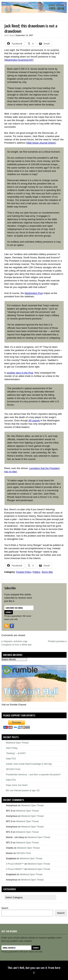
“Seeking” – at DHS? (16, 753)
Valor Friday (12, 748)
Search (5, 908)
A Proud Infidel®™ (15, 864)
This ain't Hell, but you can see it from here (34, 968)
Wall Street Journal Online (41, 143)
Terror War (47, 572)
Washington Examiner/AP (19, 60)
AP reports (34, 420)
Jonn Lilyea (9, 35)
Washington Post (34, 293)
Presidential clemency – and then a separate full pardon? (33, 775)
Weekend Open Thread (17, 743)
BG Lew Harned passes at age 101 (23, 790)
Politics (36, 572)
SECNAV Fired (13, 769)
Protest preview (56, 641)
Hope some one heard (17, 785)
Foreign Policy (24, 572)
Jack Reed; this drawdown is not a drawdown (31, 28)
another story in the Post (20, 373)
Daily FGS (11, 759)
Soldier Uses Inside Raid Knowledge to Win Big (29, 764)
